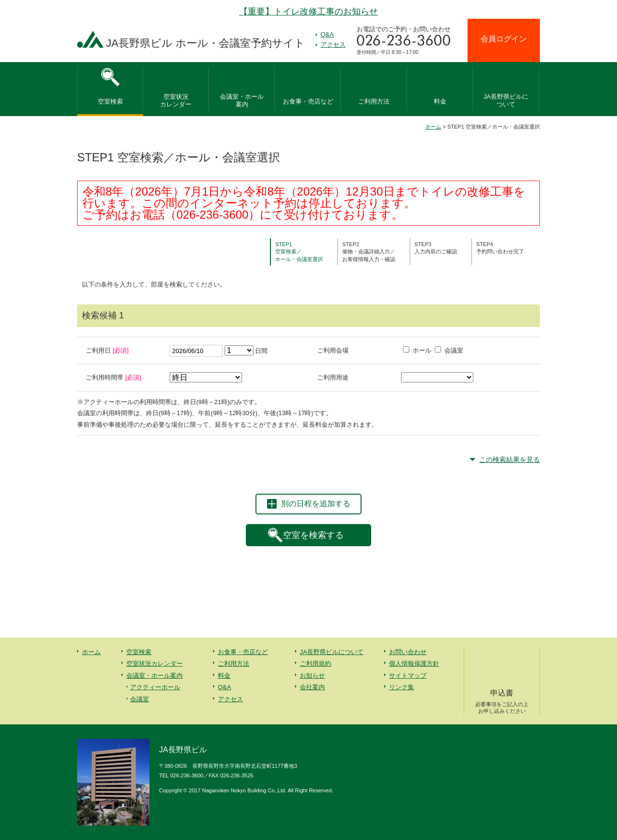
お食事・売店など (308, 101)
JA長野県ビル (206, 43)
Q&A (327, 34)
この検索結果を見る (510, 459)
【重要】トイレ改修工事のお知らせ (308, 12)
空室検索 (110, 101)
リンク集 (402, 687)
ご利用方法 (374, 101)
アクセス (333, 45)
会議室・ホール (242, 101)
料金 (440, 101)
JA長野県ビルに (506, 101)
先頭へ (588, 768)
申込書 (502, 702)
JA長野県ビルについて (332, 652)
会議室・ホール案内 (154, 676)
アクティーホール (155, 687)
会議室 (449, 350)
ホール (417, 350)
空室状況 (176, 101)
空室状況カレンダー (154, 663)
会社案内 (312, 687)
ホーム (433, 127)
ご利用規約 (315, 663)
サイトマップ (408, 676)
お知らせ (312, 676)
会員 (504, 39)
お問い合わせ (408, 652)
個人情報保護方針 (414, 663)
